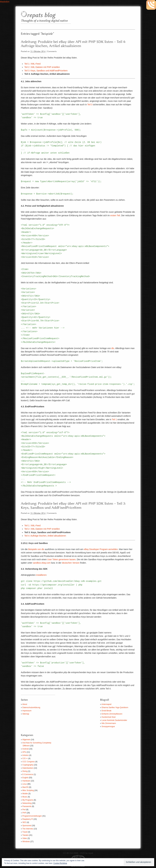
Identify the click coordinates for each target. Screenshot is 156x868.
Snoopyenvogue (108, 727)
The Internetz (28, 829)
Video (25, 838)
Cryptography (28, 765)
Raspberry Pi (28, 819)
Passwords (27, 806)
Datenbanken (28, 768)
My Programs (28, 800)
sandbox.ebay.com (42, 563)
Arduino (25, 755)
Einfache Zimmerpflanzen (112, 714)
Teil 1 (114, 419)
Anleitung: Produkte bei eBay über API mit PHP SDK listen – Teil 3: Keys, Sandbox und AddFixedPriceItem (73, 506)
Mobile (25, 794)
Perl (24, 810)
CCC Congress (29, 762)
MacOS (25, 787)
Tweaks (26, 835)
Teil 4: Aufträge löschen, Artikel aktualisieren (45, 536)
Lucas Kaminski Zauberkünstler (114, 720)
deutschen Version (71, 563)
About (25, 704)
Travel (25, 832)
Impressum (27, 711)
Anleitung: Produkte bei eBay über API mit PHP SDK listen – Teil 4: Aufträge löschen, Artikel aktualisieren (73, 44)
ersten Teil (115, 215)
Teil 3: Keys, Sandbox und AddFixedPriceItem (46, 71)
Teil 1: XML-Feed (32, 64)
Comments (52, 52)
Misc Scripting (28, 790)
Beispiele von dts (36, 549)
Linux (25, 784)
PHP (24, 813)
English (25, 778)
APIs (24, 752)
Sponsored (27, 826)
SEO (24, 822)
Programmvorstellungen (32, 816)
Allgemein (26, 740)
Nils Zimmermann (109, 723)
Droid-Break (106, 711)
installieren (41, 575)
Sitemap (26, 714)
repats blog (41, 15)
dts (113, 348)
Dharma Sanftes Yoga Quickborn (115, 707)
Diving (25, 771)
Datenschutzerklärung (31, 707)
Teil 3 (90, 105)
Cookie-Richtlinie (60, 863)
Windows (26, 842)
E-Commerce (28, 774)
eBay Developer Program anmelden (101, 549)
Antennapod (106, 704)
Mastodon (5, 2)
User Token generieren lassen (62, 559)
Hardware (26, 781)
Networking (27, 803)
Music (25, 797)
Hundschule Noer (109, 717)
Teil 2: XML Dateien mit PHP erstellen (42, 67)
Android (25, 749)
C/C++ (25, 758)
